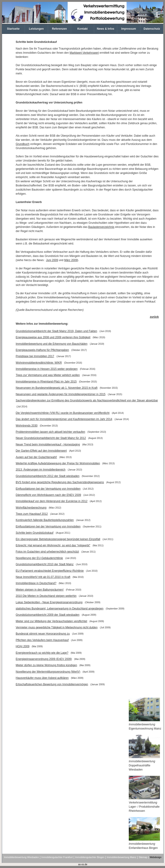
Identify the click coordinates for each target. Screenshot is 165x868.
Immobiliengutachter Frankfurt (57, 857)
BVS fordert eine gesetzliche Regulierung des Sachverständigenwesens (60, 482)
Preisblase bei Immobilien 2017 (35, 356)
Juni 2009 (52, 260)
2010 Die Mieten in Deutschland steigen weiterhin (46, 596)
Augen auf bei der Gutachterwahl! (36, 457)
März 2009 (71, 260)
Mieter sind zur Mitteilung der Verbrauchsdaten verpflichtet (51, 621)
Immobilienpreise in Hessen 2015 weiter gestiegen (47, 369)
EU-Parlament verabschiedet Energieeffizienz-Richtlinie (50, 571)
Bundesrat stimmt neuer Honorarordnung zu (43, 634)
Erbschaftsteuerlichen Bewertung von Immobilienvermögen (52, 684)
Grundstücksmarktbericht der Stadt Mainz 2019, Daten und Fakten (56, 331)
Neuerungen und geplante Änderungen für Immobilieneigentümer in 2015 (61, 394)
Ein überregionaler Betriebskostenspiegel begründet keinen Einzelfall (58, 539)
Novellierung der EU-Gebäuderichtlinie (39, 558)
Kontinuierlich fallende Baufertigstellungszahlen (45, 520)
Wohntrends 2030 (27, 426)
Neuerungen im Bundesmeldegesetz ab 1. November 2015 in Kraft (57, 388)
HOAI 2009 (22, 646)
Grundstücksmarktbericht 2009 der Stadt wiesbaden (48, 615)
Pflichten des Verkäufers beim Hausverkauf (42, 640)
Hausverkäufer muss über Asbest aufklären (42, 678)
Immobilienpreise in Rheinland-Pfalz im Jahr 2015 (46, 382)
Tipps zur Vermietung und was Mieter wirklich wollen (48, 375)
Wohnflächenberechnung (31, 508)
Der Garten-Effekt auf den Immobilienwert (41, 451)
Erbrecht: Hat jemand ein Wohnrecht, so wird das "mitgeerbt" (53, 545)
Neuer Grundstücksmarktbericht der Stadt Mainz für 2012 (51, 438)
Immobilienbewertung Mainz (121, 857)
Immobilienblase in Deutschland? (36, 583)
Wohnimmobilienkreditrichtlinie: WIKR (39, 363)
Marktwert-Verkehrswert (84, 53)
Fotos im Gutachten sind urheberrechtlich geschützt (47, 552)
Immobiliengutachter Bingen (90, 857)
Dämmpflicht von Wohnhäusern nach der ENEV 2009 (48, 495)
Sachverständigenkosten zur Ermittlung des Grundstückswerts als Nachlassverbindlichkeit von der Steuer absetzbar (87, 400)
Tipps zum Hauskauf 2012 (32, 514)
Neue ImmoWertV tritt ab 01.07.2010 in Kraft (43, 577)
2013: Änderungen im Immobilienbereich (40, 470)
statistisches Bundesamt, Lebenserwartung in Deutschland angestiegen (60, 609)
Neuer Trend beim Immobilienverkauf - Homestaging (48, 444)
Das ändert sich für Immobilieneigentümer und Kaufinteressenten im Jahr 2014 (64, 419)
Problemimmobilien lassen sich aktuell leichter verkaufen (50, 432)
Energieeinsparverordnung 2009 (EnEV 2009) (44, 659)
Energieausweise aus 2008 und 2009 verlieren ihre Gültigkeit (53, 337)
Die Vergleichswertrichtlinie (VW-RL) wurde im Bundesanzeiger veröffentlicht (63, 413)
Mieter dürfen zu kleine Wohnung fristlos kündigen (46, 665)
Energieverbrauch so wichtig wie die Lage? (42, 653)
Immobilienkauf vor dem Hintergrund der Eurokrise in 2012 (52, 501)
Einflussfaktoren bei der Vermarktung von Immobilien (48, 489)
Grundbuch (22, 144)
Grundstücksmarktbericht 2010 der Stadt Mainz (45, 564)
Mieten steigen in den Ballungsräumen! (40, 590)
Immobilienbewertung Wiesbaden (21, 857)
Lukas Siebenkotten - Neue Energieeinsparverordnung (49, 602)
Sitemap (143, 857)
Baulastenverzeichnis (101, 227)
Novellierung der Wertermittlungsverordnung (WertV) (48, 672)
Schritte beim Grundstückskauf (34, 533)
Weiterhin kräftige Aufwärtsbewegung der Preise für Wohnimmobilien (58, 463)
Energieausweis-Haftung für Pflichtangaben (42, 350)
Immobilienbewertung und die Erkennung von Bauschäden (52, 344)
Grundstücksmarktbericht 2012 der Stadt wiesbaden (48, 476)
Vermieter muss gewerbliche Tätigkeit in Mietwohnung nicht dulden (57, 627)
